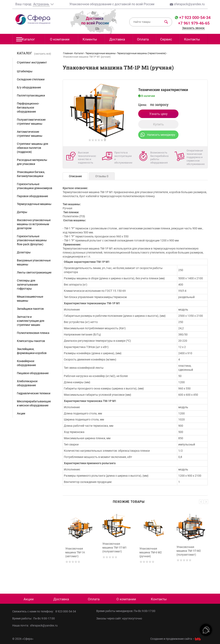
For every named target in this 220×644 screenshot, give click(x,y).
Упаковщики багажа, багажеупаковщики (31, 174)
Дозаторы (24, 252)
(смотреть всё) (43, 54)
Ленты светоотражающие (34, 272)
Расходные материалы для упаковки (32, 162)
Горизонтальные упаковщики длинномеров (35, 186)
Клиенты (90, 39)
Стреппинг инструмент (32, 62)
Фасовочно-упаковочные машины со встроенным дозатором (34, 224)
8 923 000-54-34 (66, 611)
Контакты (192, 39)
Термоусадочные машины (34, 204)
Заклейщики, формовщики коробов (32, 351)
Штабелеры (25, 71)
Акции (21, 413)
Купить (158, 124)
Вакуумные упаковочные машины (34, 262)
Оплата (143, 39)
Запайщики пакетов (30, 309)
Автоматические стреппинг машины (30, 134)
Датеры (22, 212)
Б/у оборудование (29, 87)
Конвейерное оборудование (26, 363)
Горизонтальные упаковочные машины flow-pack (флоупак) (32, 240)
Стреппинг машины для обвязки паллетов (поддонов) (33, 148)
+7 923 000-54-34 (194, 18)
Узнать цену (158, 114)
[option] (80, 546)
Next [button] (206, 502)
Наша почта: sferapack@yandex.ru (35, 625)
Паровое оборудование (32, 196)
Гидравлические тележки (34, 393)
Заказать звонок (193, 28)
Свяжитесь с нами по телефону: (34, 611)
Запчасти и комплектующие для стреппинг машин (31, 321)
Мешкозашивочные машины (30, 299)
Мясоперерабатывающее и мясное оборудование (34, 403)
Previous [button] (201, 502)
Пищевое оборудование (33, 373)
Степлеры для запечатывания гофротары (27, 285)
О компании (60, 39)
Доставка (117, 39)
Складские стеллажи (31, 79)
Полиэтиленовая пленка (33, 333)
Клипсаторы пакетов (31, 341)
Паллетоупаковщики (31, 95)
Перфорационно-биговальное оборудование (28, 108)
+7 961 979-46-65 (194, 23)
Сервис (166, 39)
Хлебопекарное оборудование (27, 383)
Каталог (25, 40)
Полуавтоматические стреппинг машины (31, 122)
